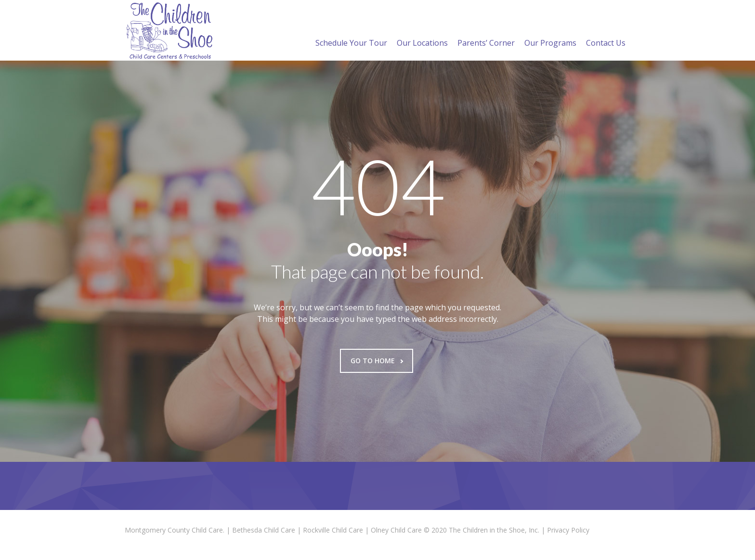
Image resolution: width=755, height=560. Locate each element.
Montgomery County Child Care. (175, 530)
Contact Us (606, 31)
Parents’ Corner (486, 31)
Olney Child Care (396, 530)
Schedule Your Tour (351, 31)
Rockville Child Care (333, 530)
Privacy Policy (568, 530)
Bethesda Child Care (264, 530)
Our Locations (422, 31)
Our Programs (550, 31)
